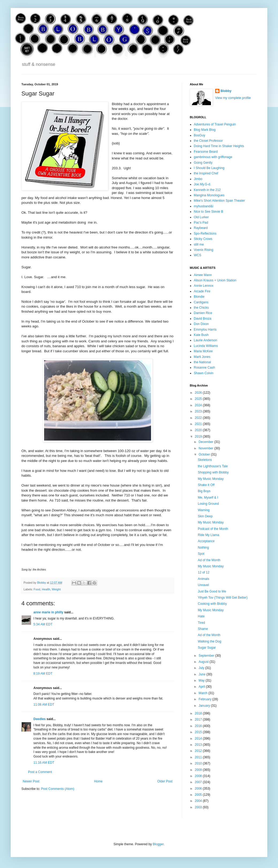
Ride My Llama (208, 535)
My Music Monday (211, 479)
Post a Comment (40, 772)
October (205, 454)
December (206, 442)
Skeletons (205, 460)
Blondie (199, 297)
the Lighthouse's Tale (213, 466)
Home (98, 781)
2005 (199, 795)
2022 (199, 418)
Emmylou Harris (205, 330)
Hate (201, 616)
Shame (203, 629)
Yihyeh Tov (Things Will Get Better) (223, 598)
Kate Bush (201, 335)
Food (37, 589)
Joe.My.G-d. (202, 184)
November (206, 448)
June (202, 674)
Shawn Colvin (204, 373)
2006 (199, 789)
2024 (199, 405)
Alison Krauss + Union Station (215, 280)
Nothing (203, 548)
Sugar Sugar (207, 648)
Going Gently (203, 163)
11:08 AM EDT (44, 705)
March (204, 693)
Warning (204, 510)
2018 (199, 713)
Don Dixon (201, 324)
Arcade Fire (202, 291)
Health (46, 589)
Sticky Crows (203, 239)
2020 (199, 430)
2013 (199, 745)
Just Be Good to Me (212, 591)
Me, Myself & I (208, 498)
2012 (199, 751)
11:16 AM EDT (44, 763)
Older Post (165, 781)
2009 (199, 770)
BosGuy (200, 135)
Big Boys (204, 491)
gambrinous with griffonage (213, 157)
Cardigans (201, 302)
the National (202, 362)
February (205, 699)
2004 (199, 801)
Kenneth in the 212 (207, 190)
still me (199, 244)
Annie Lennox (204, 286)
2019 (199, 437)
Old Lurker (201, 217)
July (202, 668)
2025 (199, 399)
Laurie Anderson (205, 340)
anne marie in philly (48, 612)
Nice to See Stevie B (208, 212)
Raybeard (201, 228)
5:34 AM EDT (43, 624)
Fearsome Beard (206, 152)
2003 (199, 807)
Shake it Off (206, 485)
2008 (199, 776)
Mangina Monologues (209, 195)
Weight (56, 589)
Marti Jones (202, 357)
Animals (204, 579)
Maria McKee (203, 351)
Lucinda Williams (206, 346)
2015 (199, 732)
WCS (198, 255)
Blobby (226, 91)
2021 (199, 424)
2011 (199, 757)
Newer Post (31, 781)
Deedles (40, 719)
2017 (199, 720)
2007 (199, 782)
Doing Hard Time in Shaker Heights (219, 146)
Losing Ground (208, 504)
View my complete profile (233, 98)
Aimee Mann (203, 275)
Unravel (203, 585)
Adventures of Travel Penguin (215, 124)
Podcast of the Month (213, 529)
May (202, 680)
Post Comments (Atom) (58, 789)
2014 (199, 739)
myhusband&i (204, 206)
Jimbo (198, 179)
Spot (201, 554)
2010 (199, 763)
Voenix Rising (204, 250)
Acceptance (206, 541)
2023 (199, 411)
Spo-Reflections (205, 234)
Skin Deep (205, 516)
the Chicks (201, 308)
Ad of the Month (209, 560)
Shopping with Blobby (213, 472)
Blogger (158, 844)
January (205, 706)
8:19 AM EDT (43, 674)
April (202, 687)
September (207, 656)
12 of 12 (204, 572)
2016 (199, 726)
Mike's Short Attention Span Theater (219, 201)
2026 (199, 393)
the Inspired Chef (206, 173)
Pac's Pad (201, 223)
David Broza (202, 319)
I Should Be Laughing (209, 168)
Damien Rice (203, 313)
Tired (201, 623)
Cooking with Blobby (212, 604)
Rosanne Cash (204, 368)
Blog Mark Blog (205, 130)
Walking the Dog (210, 641)
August (204, 662)
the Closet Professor (208, 141)
